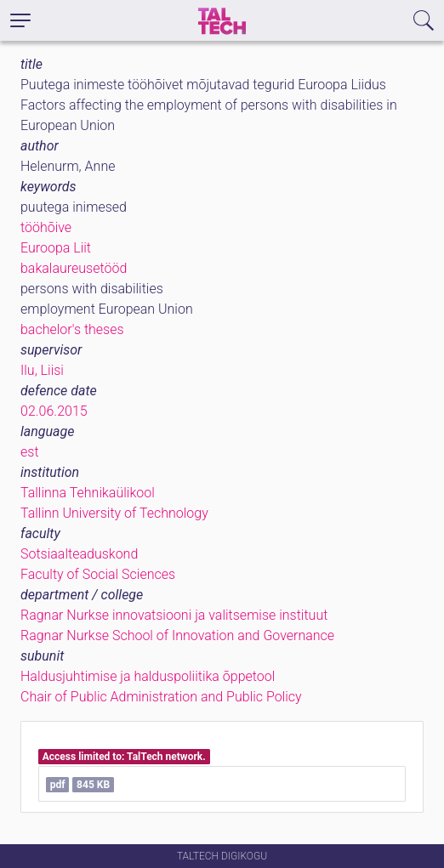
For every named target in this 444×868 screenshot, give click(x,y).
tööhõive (46, 227)
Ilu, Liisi (42, 370)
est (30, 452)
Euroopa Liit (56, 248)
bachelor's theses (72, 329)
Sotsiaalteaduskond (79, 554)
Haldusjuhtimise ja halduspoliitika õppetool (148, 676)
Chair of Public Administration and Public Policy (161, 697)
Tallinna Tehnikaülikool (88, 493)
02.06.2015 (54, 411)
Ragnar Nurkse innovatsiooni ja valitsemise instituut (174, 615)
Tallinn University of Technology (114, 513)
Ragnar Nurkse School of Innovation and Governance (177, 635)
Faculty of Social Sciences (98, 574)
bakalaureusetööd (74, 268)
